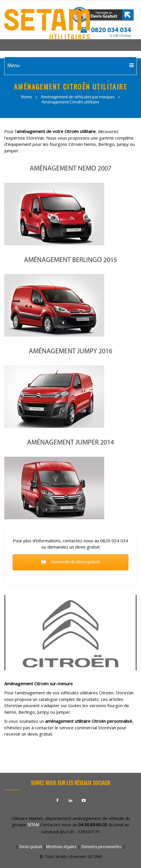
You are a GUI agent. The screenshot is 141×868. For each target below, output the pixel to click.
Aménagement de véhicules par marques (78, 97)
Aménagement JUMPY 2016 (70, 352)
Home (26, 97)
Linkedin (70, 800)
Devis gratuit (31, 847)
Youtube (84, 800)
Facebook (57, 800)
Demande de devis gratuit (71, 562)
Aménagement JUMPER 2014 (70, 443)
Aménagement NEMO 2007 (70, 169)
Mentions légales (61, 847)
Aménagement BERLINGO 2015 (70, 260)
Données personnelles (101, 847)
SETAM (33, 825)
